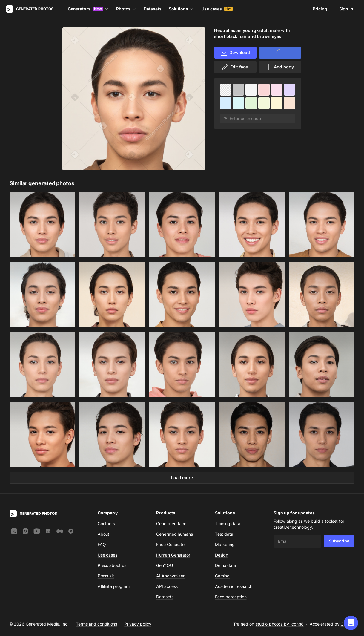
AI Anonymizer (170, 576)
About (104, 534)
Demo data (226, 565)
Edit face (234, 67)
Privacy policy (138, 624)
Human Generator (173, 555)
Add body (279, 67)
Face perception (231, 597)
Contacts (106, 524)
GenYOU (165, 565)
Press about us (112, 565)
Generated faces (172, 524)
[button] (351, 623)
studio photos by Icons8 (280, 624)
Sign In (346, 9)
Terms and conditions (96, 624)
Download (235, 53)
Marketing (225, 544)
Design (222, 555)
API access (167, 586)
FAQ (102, 544)
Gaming (222, 576)
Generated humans (175, 534)
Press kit (106, 576)
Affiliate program (114, 586)
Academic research (234, 586)
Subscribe (339, 541)
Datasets (152, 9)
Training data (228, 524)
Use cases (217, 9)
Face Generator (171, 544)
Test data (224, 534)
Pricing (320, 9)
